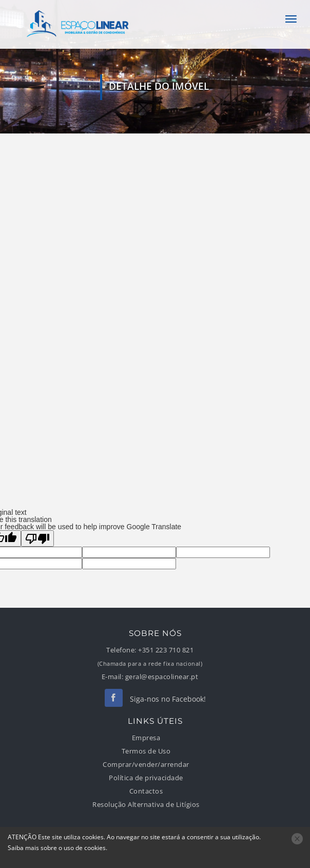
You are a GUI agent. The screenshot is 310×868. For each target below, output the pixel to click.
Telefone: (121, 650)
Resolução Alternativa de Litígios (146, 805)
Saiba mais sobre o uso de (57, 848)
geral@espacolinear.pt (162, 677)
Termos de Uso (146, 751)
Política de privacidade (146, 778)
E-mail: (113, 677)
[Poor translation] (37, 538)
